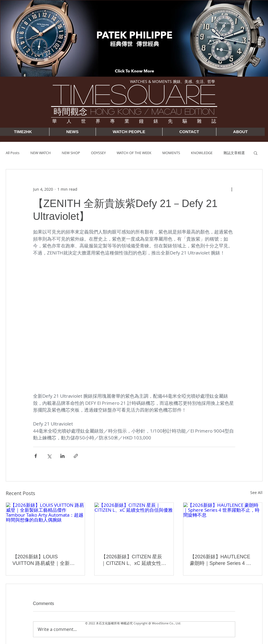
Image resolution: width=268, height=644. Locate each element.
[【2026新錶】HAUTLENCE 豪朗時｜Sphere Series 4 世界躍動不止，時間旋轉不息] (223, 525)
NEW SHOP (71, 153)
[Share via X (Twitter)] (49, 456)
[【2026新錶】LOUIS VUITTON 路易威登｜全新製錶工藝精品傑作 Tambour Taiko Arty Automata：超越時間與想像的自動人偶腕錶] (45, 525)
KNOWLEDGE (202, 153)
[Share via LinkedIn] (62, 456)
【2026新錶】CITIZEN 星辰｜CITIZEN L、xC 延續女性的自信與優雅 (134, 560)
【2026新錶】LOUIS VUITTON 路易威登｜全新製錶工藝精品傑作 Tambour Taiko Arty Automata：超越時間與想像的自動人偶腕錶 (44, 560)
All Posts (13, 153)
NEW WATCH (41, 153)
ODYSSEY (98, 153)
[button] (256, 153)
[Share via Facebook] (36, 456)
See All (256, 492)
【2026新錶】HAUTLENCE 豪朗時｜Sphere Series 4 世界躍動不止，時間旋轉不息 (220, 560)
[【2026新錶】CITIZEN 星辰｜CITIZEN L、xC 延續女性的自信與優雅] (134, 525)
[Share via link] (76, 456)
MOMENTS (171, 153)
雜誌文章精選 (234, 153)
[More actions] (232, 189)
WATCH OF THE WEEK (134, 153)
